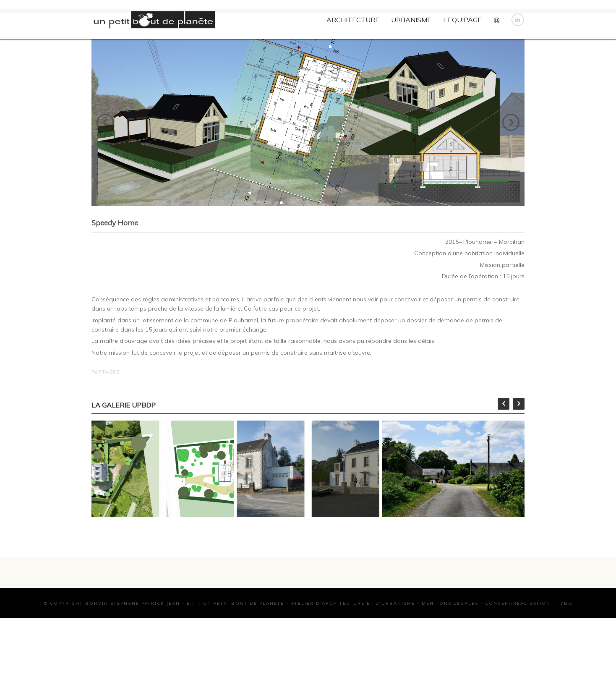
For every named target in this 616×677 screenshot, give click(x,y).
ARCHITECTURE (353, 20)
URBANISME (411, 20)
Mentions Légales (450, 634)
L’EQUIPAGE (462, 20)
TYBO (565, 634)
